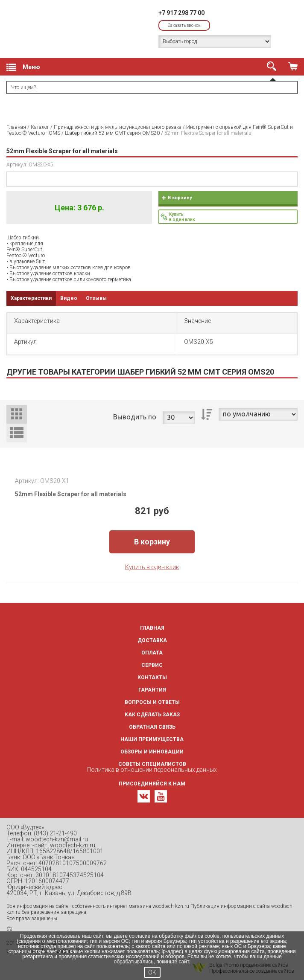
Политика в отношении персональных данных (152, 770)
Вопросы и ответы (152, 702)
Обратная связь (152, 727)
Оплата (152, 653)
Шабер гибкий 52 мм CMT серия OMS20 (112, 133)
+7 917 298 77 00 (181, 13)
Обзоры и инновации (152, 752)
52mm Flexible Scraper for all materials (71, 494)
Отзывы (96, 298)
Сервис (152, 665)
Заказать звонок (184, 25)
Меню (23, 67)
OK (152, 972)
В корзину (180, 198)
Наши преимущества (152, 739)
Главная (16, 127)
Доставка (152, 640)
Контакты (152, 678)
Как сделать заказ (152, 715)
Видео (69, 298)
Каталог (40, 127)
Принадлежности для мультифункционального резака (118, 127)
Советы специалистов (152, 764)
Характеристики (31, 298)
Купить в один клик (152, 567)
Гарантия (152, 690)
